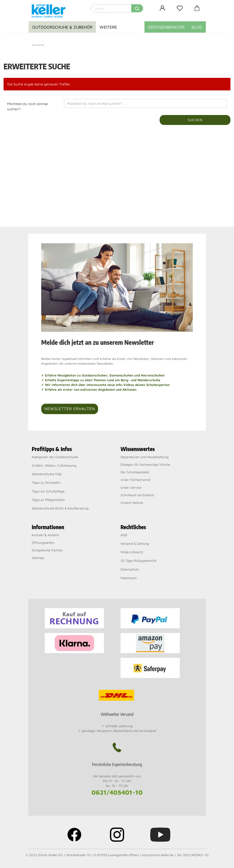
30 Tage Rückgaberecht (139, 560)
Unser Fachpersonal (135, 480)
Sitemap (38, 558)
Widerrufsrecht (132, 552)
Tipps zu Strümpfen (46, 482)
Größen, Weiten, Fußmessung (54, 465)
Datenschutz (130, 569)
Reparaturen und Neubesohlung (145, 457)
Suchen (195, 120)
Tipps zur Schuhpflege (48, 491)
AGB (124, 535)
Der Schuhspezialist (135, 472)
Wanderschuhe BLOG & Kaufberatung (60, 508)
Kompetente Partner (47, 550)
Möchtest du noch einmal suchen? (27, 106)
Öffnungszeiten (43, 542)
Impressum (129, 578)
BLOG (197, 27)
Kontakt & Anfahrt (45, 535)
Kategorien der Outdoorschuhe (55, 457)
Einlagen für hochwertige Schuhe (145, 464)
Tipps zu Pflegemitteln (48, 500)
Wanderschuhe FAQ (47, 474)
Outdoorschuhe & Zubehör (62, 27)
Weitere (108, 27)
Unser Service (131, 487)
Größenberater (166, 27)
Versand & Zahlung (135, 543)
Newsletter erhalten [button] (70, 409)
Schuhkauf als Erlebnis (137, 495)
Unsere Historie (132, 503)
